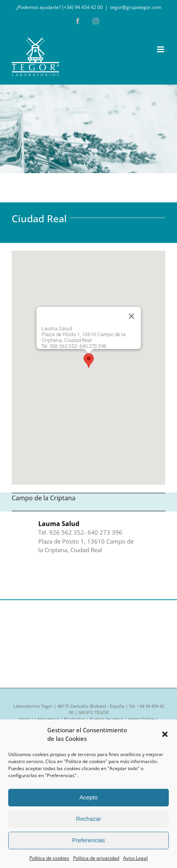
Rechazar (88, 819)
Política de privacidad (96, 858)
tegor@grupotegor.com (136, 7)
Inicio (25, 719)
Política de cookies (49, 858)
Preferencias (88, 840)
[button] (165, 734)
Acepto (88, 797)
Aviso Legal (135, 858)
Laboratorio (47, 719)
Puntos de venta (106, 719)
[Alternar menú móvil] (161, 49)
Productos (75, 719)
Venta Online (141, 719)
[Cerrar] (131, 316)
